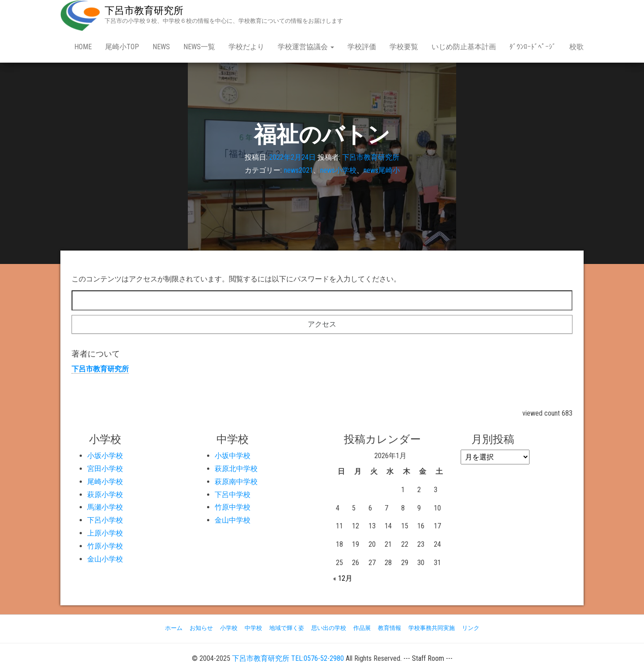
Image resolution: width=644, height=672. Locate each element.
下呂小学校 (105, 520)
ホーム (174, 628)
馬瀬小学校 (105, 507)
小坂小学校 (105, 456)
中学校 (253, 628)
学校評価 (362, 47)
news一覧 (199, 47)
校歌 (576, 47)
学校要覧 (404, 47)
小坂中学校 (233, 456)
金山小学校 (105, 559)
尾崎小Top (122, 47)
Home (83, 47)
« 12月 (343, 578)
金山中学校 (233, 520)
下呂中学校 (233, 495)
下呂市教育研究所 (144, 11)
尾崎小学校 (105, 482)
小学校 (229, 628)
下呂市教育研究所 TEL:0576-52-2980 (288, 658)
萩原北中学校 (236, 469)
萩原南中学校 (236, 482)
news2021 (299, 170)
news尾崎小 (382, 170)
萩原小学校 (105, 495)
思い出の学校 (329, 628)
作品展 (362, 628)
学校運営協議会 (306, 47)
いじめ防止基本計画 (464, 47)
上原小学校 (105, 533)
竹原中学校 (233, 507)
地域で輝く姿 (287, 628)
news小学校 (338, 170)
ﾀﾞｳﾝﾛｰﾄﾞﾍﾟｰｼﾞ (533, 47)
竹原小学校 (105, 546)
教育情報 (390, 628)
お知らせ (201, 628)
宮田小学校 (105, 469)
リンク (471, 628)
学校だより (246, 47)
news (161, 47)
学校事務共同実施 (432, 628)
